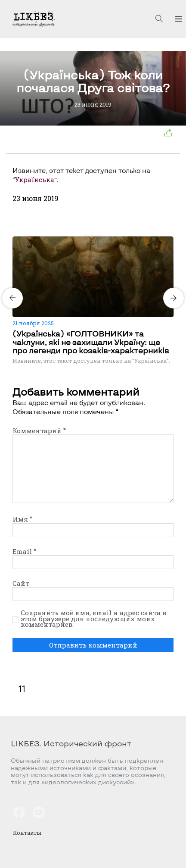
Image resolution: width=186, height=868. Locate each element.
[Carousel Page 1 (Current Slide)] (85, 235)
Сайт (21, 583)
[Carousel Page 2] (90, 235)
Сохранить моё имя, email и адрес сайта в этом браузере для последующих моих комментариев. (93, 619)
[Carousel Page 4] (101, 235)
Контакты (27, 833)
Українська (35, 179)
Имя (22, 519)
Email (24, 551)
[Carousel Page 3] (96, 235)
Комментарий (39, 431)
